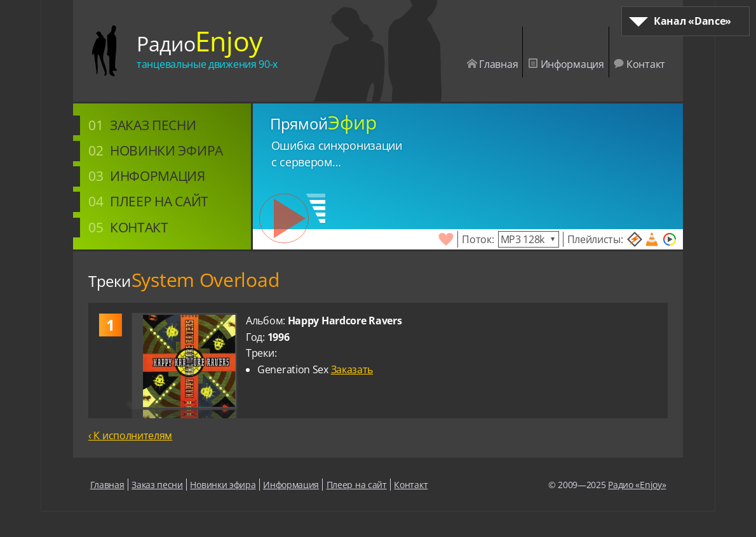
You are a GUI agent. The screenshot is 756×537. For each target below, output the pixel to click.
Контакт (639, 64)
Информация (566, 64)
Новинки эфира (166, 150)
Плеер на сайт (159, 201)
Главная (493, 64)
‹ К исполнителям (130, 435)
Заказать (352, 369)
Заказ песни (153, 125)
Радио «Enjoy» (637, 485)
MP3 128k (523, 239)
